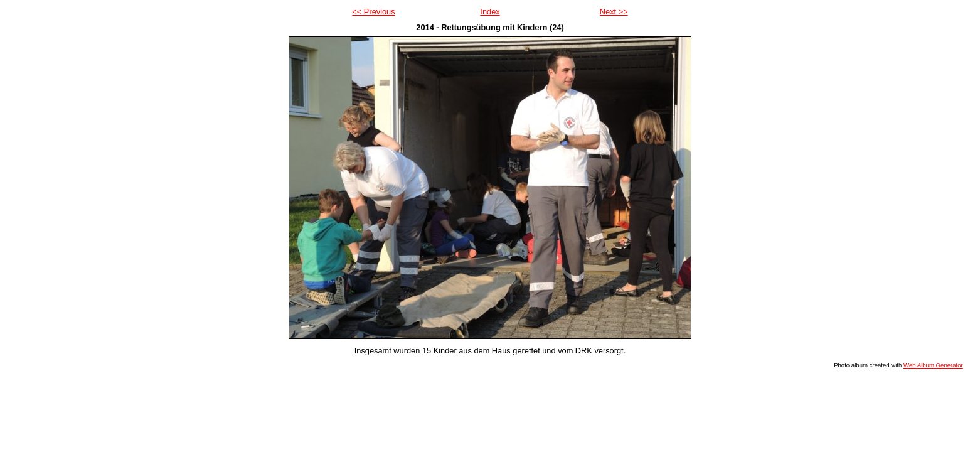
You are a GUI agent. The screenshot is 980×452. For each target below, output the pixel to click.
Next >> (614, 12)
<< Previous (373, 12)
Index (490, 12)
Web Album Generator (933, 365)
